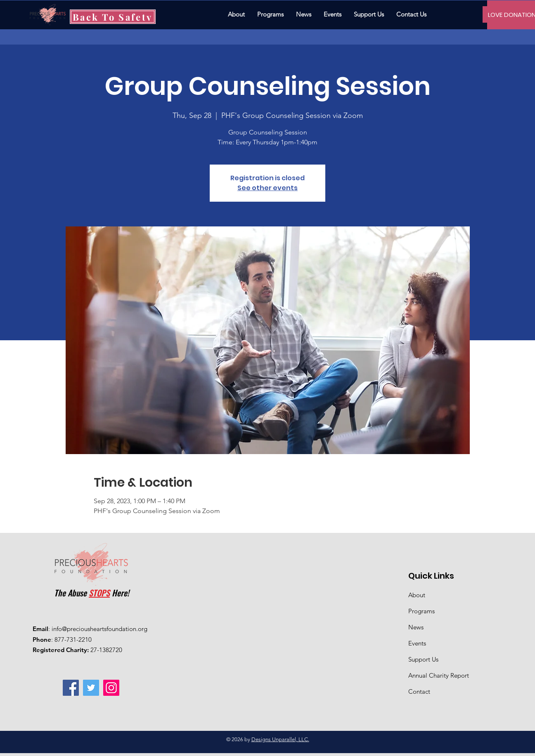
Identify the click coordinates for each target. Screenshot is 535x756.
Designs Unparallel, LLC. (280, 739)
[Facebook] (71, 688)
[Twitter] (91, 688)
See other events (267, 188)
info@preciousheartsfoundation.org (99, 629)
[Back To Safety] (113, 17)
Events (417, 643)
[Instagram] (111, 688)
